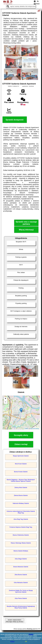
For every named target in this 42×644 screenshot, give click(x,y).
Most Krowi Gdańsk (21, 464)
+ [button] (5, 399)
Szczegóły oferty (21, 435)
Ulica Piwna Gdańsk (21, 598)
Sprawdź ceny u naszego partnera (26, 223)
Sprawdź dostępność (15, 120)
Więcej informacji (26, 230)
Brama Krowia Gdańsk (21, 472)
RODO (12, 642)
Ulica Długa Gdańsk (21, 559)
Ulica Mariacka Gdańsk (21, 583)
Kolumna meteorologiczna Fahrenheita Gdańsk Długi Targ (21, 512)
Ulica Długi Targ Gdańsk (21, 519)
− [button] (5, 402)
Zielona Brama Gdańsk (21, 495)
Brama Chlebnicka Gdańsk (21, 535)
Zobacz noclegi (21, 444)
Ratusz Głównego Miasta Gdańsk (21, 543)
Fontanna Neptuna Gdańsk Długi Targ (21, 527)
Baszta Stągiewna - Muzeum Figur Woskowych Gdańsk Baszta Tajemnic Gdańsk (21, 480)
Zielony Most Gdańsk (21, 488)
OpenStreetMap (35, 429)
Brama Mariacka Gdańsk (21, 567)
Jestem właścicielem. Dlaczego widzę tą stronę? (15, 621)
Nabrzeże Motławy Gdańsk (21, 503)
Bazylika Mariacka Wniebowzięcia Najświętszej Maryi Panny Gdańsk (21, 607)
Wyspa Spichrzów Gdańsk (21, 456)
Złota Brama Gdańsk (21, 575)
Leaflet (26, 429)
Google (31, 634)
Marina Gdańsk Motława (21, 551)
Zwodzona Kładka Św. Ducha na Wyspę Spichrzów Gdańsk (21, 591)
